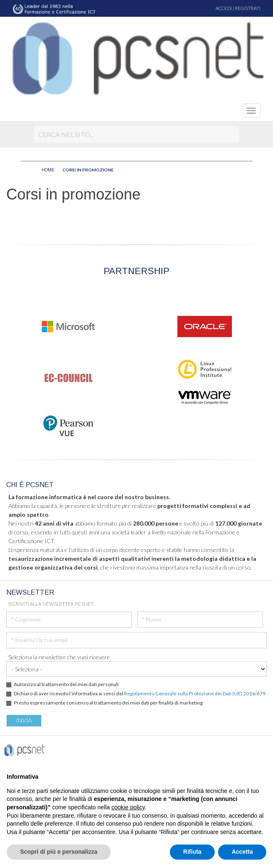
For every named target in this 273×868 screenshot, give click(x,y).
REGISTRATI (248, 8)
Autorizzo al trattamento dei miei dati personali (66, 684)
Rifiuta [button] (192, 852)
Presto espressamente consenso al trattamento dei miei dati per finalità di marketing (108, 703)
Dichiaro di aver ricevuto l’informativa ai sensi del (140, 693)
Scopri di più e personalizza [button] (59, 852)
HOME (48, 170)
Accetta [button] (242, 852)
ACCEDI (224, 8)
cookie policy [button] (128, 807)
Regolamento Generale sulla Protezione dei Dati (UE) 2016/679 (195, 693)
